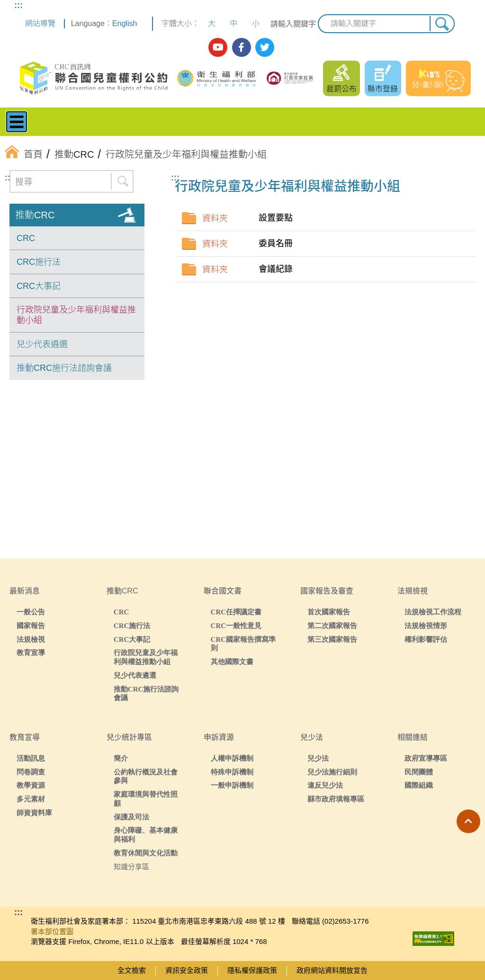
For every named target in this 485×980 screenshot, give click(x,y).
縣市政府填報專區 (336, 799)
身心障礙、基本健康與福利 (146, 835)
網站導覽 (40, 23)
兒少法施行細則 (332, 772)
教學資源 (31, 785)
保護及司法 (131, 817)
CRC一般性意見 (236, 625)
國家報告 (31, 625)
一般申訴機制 (232, 785)
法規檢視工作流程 (433, 612)
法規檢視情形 (426, 625)
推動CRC (35, 215)
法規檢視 (31, 639)
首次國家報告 (329, 612)
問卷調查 (31, 772)
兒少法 (318, 758)
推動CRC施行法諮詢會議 (64, 368)
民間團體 (419, 772)
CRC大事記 (39, 286)
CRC (26, 238)
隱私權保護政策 (252, 970)
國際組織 (419, 785)
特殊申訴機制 (232, 772)
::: (18, 5)
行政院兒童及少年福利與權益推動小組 (76, 315)
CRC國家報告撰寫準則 (243, 644)
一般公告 (31, 612)
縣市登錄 (383, 89)
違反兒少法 (325, 785)
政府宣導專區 (426, 758)
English (125, 23)
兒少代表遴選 (42, 344)
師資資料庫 (34, 813)
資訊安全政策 (187, 970)
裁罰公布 (341, 89)
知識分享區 (131, 867)
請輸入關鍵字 (293, 24)
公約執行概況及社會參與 (146, 776)
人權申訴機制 (232, 758)
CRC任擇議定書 (236, 612)
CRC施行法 (39, 262)
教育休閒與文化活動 (146, 853)
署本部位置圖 (52, 931)
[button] (468, 821)
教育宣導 (31, 652)
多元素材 (31, 799)
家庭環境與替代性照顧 (146, 799)
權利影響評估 (426, 639)
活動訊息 (31, 758)
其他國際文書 (232, 661)
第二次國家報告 (332, 625)
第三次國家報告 (332, 639)
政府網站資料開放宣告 (332, 970)
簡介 (121, 758)
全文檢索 (132, 970)
